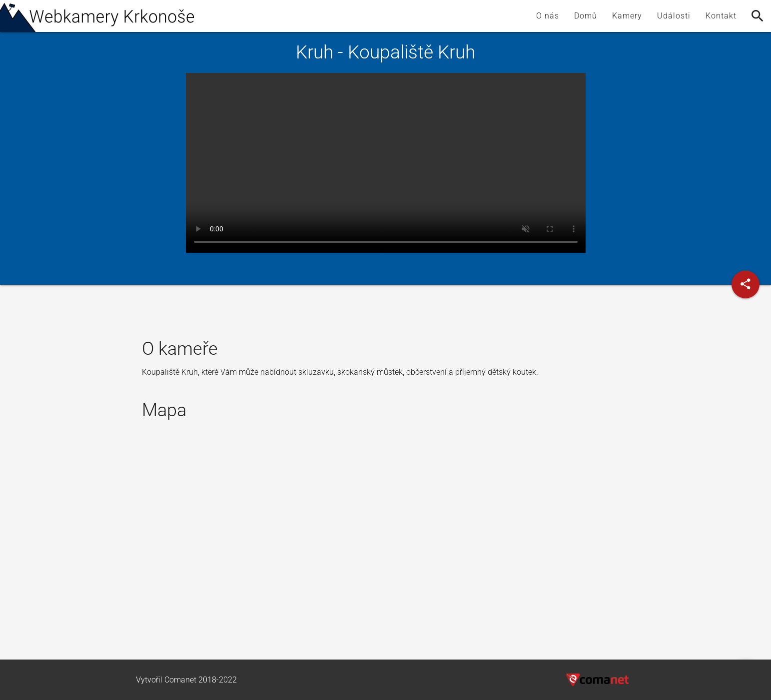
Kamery (627, 16)
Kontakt (721, 16)
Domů (586, 16)
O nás (548, 16)
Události (674, 16)
